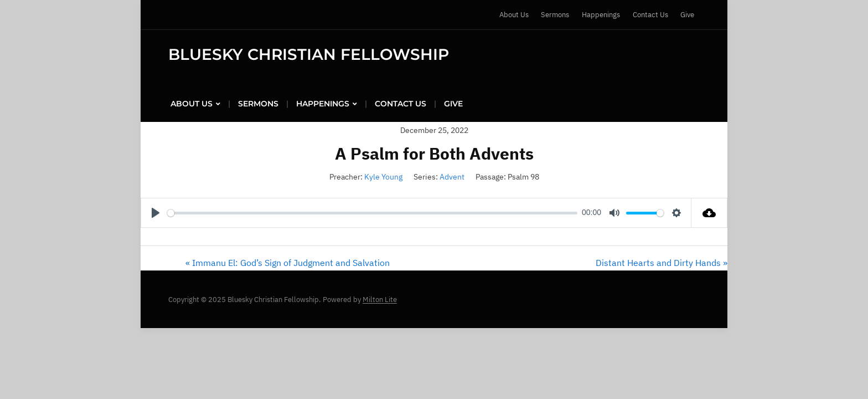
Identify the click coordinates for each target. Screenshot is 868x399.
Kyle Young (383, 177)
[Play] (156, 213)
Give (687, 15)
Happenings (601, 15)
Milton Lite (380, 300)
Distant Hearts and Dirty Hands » (662, 263)
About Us (514, 15)
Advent (452, 177)
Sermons (555, 15)
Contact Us (650, 15)
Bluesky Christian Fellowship (309, 54)
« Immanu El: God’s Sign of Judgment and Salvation (288, 263)
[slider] (372, 213)
